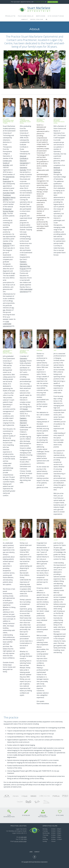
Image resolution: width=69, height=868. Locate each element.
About (25, 19)
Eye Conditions (56, 16)
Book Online (37, 19)
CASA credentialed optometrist (7, 324)
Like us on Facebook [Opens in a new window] (34, 857)
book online (53, 2)
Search (47, 19)
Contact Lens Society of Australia (7, 163)
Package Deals (26, 16)
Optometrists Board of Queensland (9, 179)
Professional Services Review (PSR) (8, 211)
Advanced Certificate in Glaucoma (58, 170)
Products (10, 16)
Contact (37, 852)
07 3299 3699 (39, 2)
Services (41, 16)
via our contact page (20, 841)
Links (31, 852)
